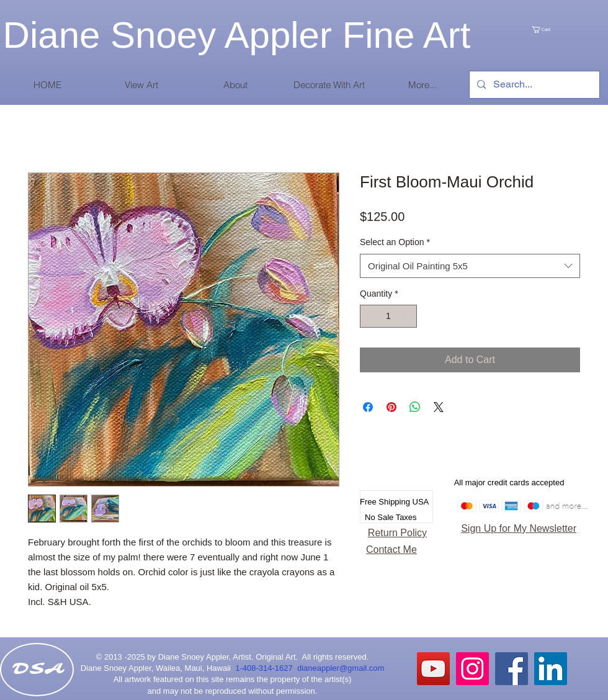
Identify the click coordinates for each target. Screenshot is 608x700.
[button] (141, 85)
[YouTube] (433, 669)
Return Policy (397, 533)
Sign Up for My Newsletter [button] (519, 528)
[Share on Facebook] (368, 407)
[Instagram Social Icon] (472, 669)
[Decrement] (369, 316)
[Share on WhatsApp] (415, 407)
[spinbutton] (388, 316)
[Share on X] (439, 407)
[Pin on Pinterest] (391, 407)
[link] (554, 29)
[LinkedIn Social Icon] (551, 669)
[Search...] (533, 85)
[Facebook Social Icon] (512, 669)
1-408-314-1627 (266, 668)
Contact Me (391, 550)
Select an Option (395, 242)
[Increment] (407, 316)
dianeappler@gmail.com (341, 668)
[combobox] (470, 266)
